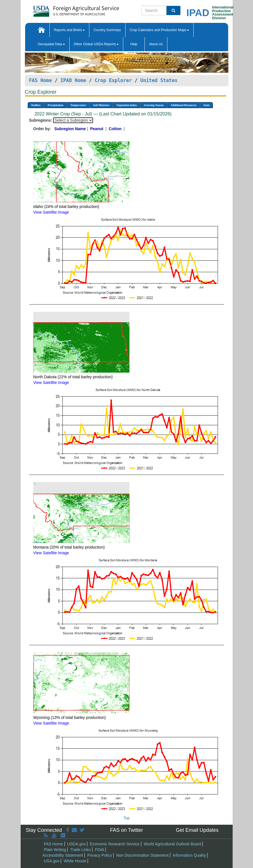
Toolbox (36, 105)
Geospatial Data (51, 44)
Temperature (78, 105)
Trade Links (80, 850)
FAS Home (41, 80)
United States (159, 80)
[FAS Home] (62, 9)
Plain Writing (55, 850)
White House (75, 861)
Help (134, 44)
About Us (156, 44)
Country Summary (107, 30)
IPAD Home (73, 80)
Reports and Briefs (69, 30)
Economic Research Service (115, 844)
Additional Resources (184, 105)
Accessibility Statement (63, 855)
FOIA (100, 850)
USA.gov (52, 861)
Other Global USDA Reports (96, 44)
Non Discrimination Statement (142, 855)
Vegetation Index (127, 105)
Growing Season (154, 105)
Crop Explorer (113, 80)
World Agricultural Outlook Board (173, 844)
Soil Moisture (101, 105)
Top (126, 818)
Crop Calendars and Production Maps (160, 30)
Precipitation (56, 105)
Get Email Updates (197, 830)
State (207, 105)
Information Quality (189, 855)
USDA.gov (76, 844)
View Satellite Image (51, 212)
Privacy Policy (100, 855)
